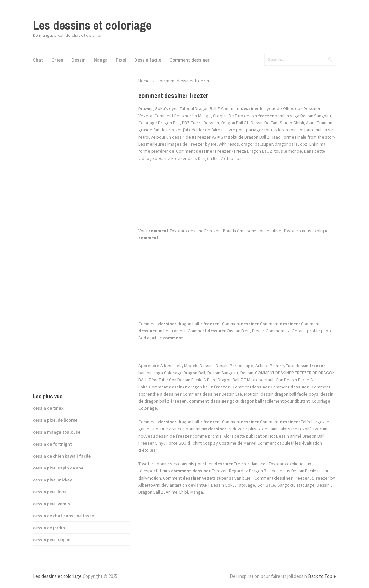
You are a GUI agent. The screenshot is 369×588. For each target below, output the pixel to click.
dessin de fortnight (52, 444)
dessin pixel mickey (52, 480)
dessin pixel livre (50, 492)
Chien (57, 60)
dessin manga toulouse (57, 432)
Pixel (121, 60)
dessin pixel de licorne (55, 420)
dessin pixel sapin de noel (59, 468)
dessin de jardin (49, 528)
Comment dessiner (189, 60)
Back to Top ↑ (322, 576)
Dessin (78, 60)
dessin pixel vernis (51, 504)
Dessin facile (148, 60)
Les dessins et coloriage (92, 25)
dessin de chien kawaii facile (62, 456)
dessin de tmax (48, 408)
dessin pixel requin (52, 540)
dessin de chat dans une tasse (63, 516)
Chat (38, 60)
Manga (101, 60)
